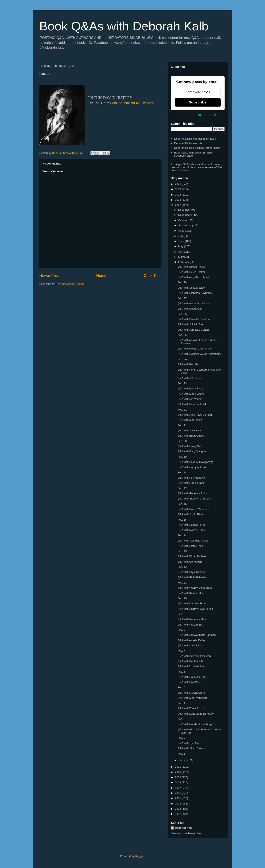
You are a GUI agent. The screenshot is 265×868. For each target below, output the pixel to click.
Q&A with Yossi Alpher (191, 666)
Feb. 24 (182, 359)
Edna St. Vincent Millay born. (132, 103)
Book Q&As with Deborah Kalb (124, 26)
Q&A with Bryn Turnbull (191, 572)
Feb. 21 (182, 425)
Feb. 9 (181, 614)
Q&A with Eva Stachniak (192, 404)
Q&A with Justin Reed (190, 514)
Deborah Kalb (184, 828)
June (182, 241)
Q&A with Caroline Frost (192, 603)
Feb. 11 (182, 583)
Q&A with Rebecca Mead (192, 619)
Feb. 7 (181, 651)
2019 (178, 777)
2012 (178, 814)
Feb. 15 (182, 520)
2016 (178, 793)
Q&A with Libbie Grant (191, 483)
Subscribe (198, 102)
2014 (178, 804)
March (182, 257)
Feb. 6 (181, 672)
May (181, 246)
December (185, 210)
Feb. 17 (182, 488)
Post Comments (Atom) (70, 284)
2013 (178, 809)
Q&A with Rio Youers (190, 399)
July (181, 236)
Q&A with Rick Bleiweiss (192, 577)
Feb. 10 (182, 598)
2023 (178, 200)
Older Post (153, 276)
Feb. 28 (182, 282)
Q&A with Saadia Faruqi (192, 525)
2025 (178, 189)
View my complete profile (186, 833)
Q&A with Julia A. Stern (191, 324)
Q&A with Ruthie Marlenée (193, 509)
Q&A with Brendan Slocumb (194, 656)
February (184, 262)
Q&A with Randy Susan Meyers (196, 724)
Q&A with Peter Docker (191, 272)
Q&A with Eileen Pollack (192, 267)
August (183, 231)
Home (101, 276)
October (183, 220)
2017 (178, 788)
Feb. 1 (181, 754)
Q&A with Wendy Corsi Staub (195, 588)
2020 (178, 772)
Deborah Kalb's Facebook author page (197, 148)
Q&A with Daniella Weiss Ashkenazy (199, 354)
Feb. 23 (182, 383)
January (183, 760)
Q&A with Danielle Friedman (194, 319)
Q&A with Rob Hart (189, 364)
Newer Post (49, 276)
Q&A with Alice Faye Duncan (195, 415)
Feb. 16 (182, 504)
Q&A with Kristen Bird (190, 625)
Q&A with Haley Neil (189, 446)
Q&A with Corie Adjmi (190, 562)
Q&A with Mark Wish (190, 420)
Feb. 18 (182, 472)
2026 (178, 184)
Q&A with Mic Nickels (190, 645)
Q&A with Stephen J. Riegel (194, 499)
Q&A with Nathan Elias (191, 530)
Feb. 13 (182, 551)
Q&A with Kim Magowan (192, 478)
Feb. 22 (182, 410)
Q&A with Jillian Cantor (191, 748)
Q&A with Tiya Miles (189, 743)
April (181, 252)
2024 (178, 195)
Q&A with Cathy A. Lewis (192, 467)
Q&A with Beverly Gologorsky (195, 462)
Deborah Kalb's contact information (195, 139)
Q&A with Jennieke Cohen (193, 330)
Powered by (198, 115)
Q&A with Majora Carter (192, 693)
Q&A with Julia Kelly (189, 430)
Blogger (140, 856)
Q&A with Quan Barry (190, 388)
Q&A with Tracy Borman (192, 708)
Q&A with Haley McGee (192, 677)
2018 (178, 782)
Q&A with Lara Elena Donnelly (195, 714)
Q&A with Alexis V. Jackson (194, 303)
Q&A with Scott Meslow (191, 288)
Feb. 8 (181, 630)
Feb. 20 (182, 441)
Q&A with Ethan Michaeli (192, 556)
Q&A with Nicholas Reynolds (195, 293)
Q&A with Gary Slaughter (192, 451)
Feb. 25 (182, 335)
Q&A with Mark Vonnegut (192, 698)
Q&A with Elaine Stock (191, 546)
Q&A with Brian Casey (191, 436)
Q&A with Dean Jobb (190, 309)
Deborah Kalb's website (188, 143)
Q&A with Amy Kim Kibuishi (194, 277)
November (185, 215)
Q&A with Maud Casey (191, 394)
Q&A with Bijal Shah (189, 682)
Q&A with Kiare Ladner (191, 593)
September (185, 225)
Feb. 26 (182, 314)
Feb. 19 (182, 457)
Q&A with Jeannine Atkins (193, 541)
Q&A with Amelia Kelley (191, 640)
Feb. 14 (182, 535)
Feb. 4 (181, 703)
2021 (178, 767)
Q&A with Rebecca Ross (192, 493)
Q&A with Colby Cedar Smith (195, 349)
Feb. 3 (181, 719)
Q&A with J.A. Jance (190, 378)
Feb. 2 (181, 738)
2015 (178, 798)
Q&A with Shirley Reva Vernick (196, 609)
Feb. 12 (182, 567)
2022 (178, 205)
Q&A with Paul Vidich (190, 661)
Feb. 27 (182, 298)
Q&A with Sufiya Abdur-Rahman (196, 635)
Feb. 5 (181, 687)
